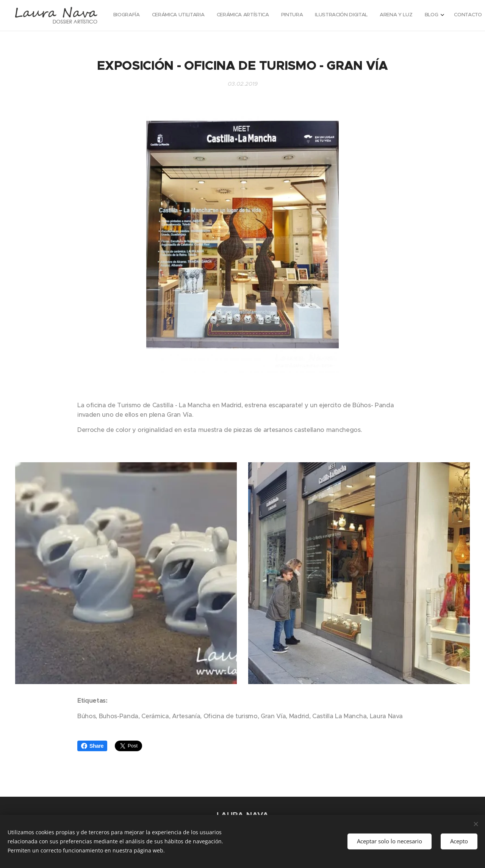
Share (92, 746)
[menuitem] (383, 16)
